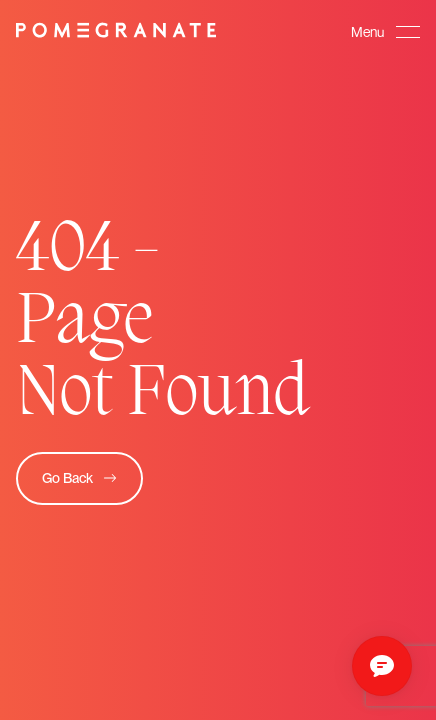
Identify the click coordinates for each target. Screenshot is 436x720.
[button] (385, 32)
